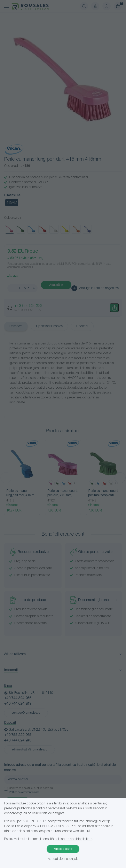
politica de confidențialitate (73, 839)
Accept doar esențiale (63, 859)
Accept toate (63, 849)
